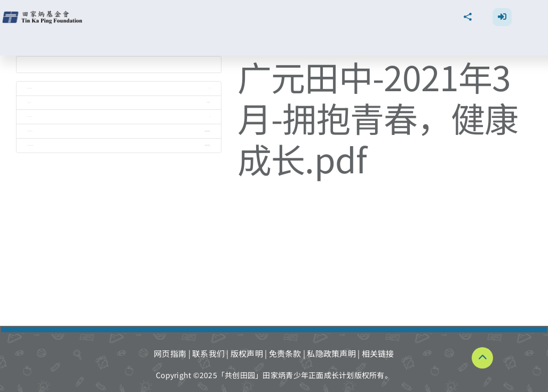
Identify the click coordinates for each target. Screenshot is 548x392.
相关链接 (378, 353)
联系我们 (208, 353)
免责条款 (285, 353)
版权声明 (247, 353)
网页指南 (170, 353)
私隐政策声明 (331, 353)
